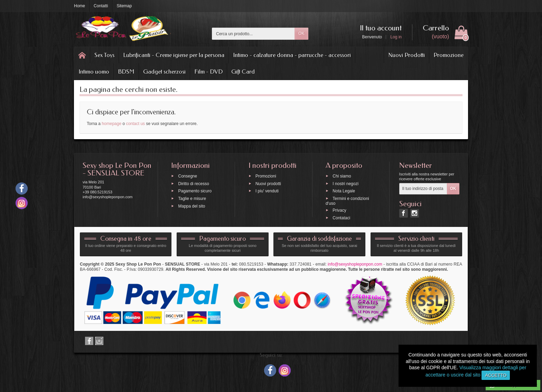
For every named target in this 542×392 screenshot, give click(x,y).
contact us (135, 124)
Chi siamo (342, 176)
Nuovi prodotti (268, 183)
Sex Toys (104, 55)
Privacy (339, 210)
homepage (111, 124)
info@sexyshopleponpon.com (355, 264)
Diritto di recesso (193, 183)
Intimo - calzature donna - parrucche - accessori (292, 55)
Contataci (341, 218)
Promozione (448, 55)
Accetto (496, 375)
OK (301, 34)
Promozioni (266, 176)
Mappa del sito (191, 206)
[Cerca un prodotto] (253, 34)
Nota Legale (344, 191)
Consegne (188, 176)
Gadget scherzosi (164, 71)
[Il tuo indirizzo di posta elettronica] (423, 189)
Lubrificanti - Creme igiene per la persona (174, 55)
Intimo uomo (94, 71)
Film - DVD (208, 71)
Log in (396, 37)
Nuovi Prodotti (406, 55)
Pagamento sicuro (195, 191)
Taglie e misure (192, 199)
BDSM (126, 71)
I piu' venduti (267, 191)
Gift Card (243, 71)
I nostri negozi (345, 183)
